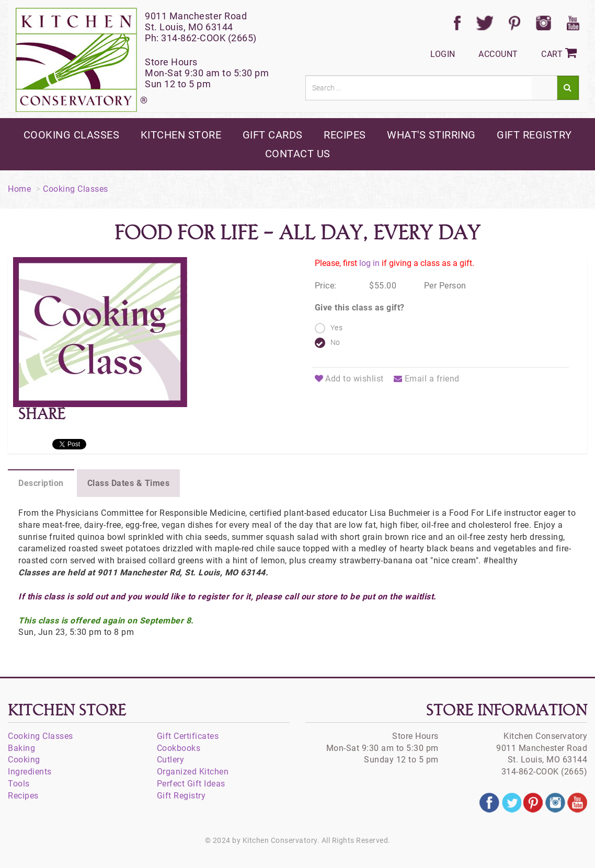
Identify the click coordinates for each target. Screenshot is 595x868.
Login (443, 54)
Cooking (24, 760)
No (335, 342)
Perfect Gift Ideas (191, 784)
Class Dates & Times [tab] (129, 483)
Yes (337, 328)
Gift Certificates (188, 736)
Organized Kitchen (193, 772)
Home (19, 189)
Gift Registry (181, 796)
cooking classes (72, 135)
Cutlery (171, 760)
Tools (19, 784)
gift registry (534, 135)
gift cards (273, 135)
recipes (345, 135)
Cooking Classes (76, 189)
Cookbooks (179, 748)
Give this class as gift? (360, 308)
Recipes (23, 796)
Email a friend (427, 379)
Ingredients (30, 772)
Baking (21, 748)
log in (369, 263)
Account (498, 54)
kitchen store (181, 135)
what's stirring (431, 135)
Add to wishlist (349, 379)
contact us (298, 154)
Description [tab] (41, 483)
